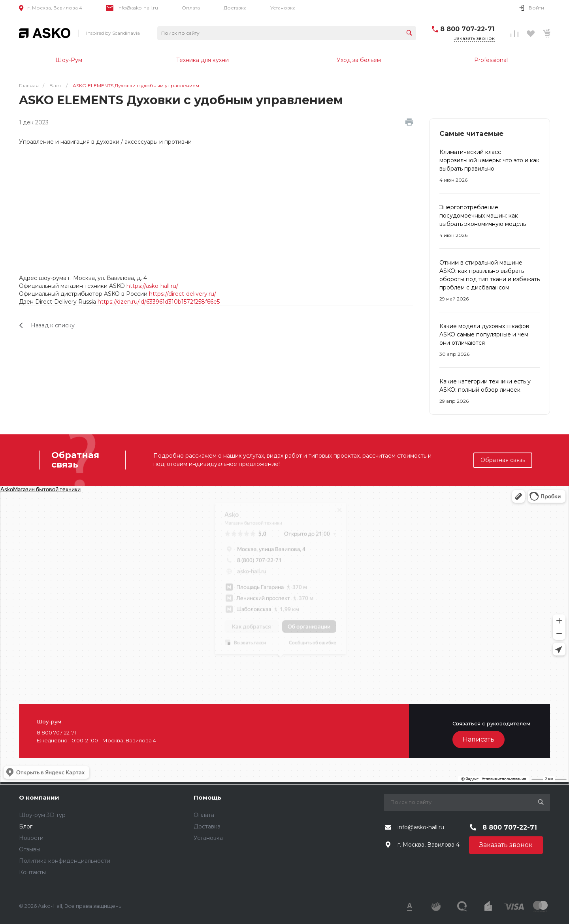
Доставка (235, 8)
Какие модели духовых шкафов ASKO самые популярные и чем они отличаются (484, 334)
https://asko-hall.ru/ (152, 286)
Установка (283, 8)
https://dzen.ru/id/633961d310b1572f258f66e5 (159, 302)
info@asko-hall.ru (138, 8)
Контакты (32, 872)
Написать (479, 739)
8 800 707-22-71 (467, 29)
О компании (39, 797)
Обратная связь (503, 460)
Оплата (191, 8)
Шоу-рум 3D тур (42, 815)
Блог (26, 826)
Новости (31, 838)
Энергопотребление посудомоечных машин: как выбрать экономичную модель (483, 216)
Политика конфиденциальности (65, 861)
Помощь (207, 797)
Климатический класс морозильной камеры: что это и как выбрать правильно (489, 160)
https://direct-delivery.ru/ (183, 294)
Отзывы (30, 849)
